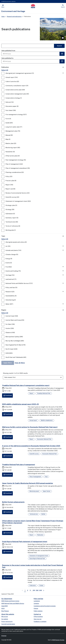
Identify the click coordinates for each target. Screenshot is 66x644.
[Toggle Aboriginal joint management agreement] (63, 73)
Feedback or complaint (40, 622)
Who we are (5, 617)
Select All (5, 70)
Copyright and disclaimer (8, 624)
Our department (7, 599)
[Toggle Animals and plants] (63, 250)
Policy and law (38, 599)
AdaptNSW (5, 606)
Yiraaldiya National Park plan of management (19, 465)
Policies (36, 608)
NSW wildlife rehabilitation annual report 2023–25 (20, 404)
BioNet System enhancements (13, 502)
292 (37, 590)
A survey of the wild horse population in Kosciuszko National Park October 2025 (31, 446)
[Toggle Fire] (63, 267)
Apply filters (8, 363)
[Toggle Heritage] (63, 275)
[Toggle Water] (63, 304)
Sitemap (4, 636)
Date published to (7, 58)
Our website (5, 619)
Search (59, 46)
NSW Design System (58, 640)
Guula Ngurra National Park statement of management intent (25, 542)
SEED (3, 608)
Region (4, 310)
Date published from (8, 51)
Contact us (37, 614)
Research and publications (14, 17)
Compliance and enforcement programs (45, 606)
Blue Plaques (5, 611)
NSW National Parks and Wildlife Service (13, 603)
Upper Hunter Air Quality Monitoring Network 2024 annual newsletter (28, 483)
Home (3, 17)
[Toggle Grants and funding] (63, 271)
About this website (8, 614)
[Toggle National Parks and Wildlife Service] (63, 283)
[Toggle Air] (63, 246)
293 (41, 590)
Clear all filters (20, 363)
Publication (5, 67)
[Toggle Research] (63, 292)
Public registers (38, 611)
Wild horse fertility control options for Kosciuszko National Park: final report (30, 427)
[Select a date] (62, 54)
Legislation (37, 601)
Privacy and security (7, 622)
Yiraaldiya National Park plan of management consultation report (26, 385)
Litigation (36, 603)
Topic (3, 236)
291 (34, 590)
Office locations (38, 617)
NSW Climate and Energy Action (10, 601)
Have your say (38, 619)
